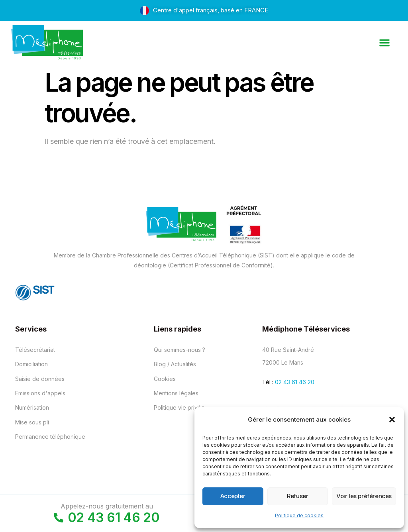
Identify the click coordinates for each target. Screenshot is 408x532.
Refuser (297, 496)
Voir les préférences (364, 496)
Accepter (233, 496)
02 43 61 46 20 (295, 382)
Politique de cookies (299, 515)
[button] (392, 420)
